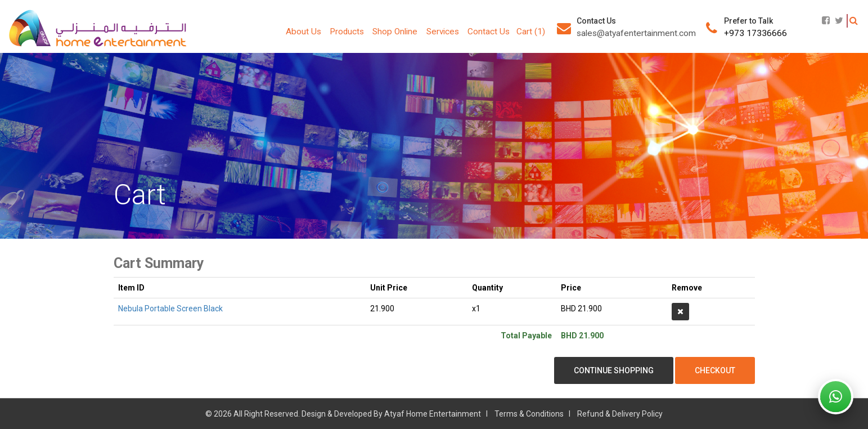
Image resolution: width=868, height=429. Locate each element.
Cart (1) (531, 32)
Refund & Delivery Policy (620, 414)
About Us (303, 32)
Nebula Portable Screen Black (170, 309)
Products (347, 32)
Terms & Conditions (529, 414)
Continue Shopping (614, 370)
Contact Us (489, 32)
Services (443, 32)
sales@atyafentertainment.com (636, 33)
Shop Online (395, 32)
